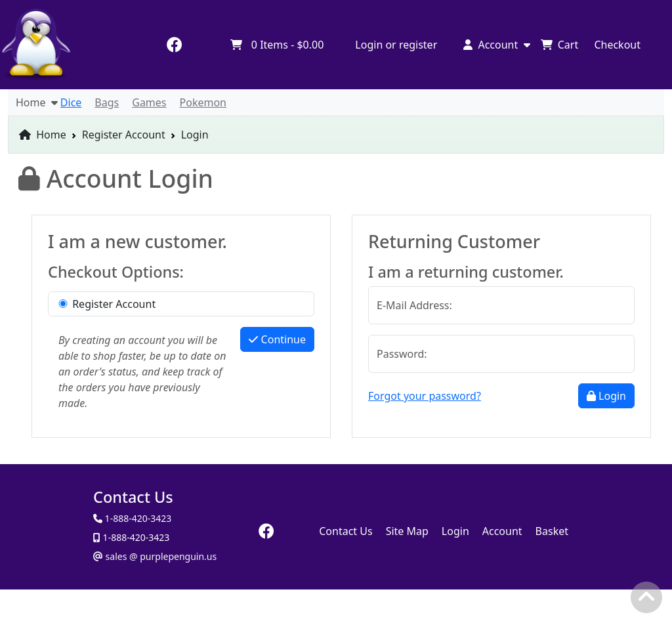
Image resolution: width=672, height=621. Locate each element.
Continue (277, 339)
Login (606, 396)
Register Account (124, 135)
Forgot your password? (425, 396)
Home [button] (37, 102)
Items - (277, 45)
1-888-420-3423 (135, 537)
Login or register (396, 45)
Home (43, 135)
